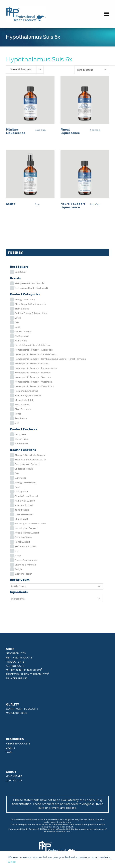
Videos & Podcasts (18, 744)
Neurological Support (26, 528)
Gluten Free (21, 439)
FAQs (9, 752)
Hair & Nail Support (25, 501)
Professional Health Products (28, 674)
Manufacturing (17, 713)
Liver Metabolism (24, 514)
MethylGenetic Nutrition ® (29, 283)
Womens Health (23, 574)
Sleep (18, 556)
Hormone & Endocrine (26, 391)
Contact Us (14, 781)
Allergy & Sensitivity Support (30, 455)
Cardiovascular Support (27, 464)
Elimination (21, 478)
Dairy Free (20, 434)
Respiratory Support (25, 546)
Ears (17, 322)
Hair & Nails (21, 341)
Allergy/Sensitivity (25, 300)
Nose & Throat (22, 405)
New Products (16, 653)
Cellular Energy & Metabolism (31, 313)
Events (11, 748)
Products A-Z (15, 662)
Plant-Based (21, 444)
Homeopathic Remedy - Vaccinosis (33, 382)
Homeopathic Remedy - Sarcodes (33, 377)
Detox (18, 318)
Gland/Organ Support (26, 496)
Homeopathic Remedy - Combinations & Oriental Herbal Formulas (50, 359)
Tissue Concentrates (26, 560)
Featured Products (19, 658)
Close (12, 862)
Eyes (17, 327)
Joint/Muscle (22, 510)
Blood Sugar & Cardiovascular (30, 304)
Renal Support (22, 542)
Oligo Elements (23, 409)
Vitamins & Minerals (25, 565)
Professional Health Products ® (31, 288)
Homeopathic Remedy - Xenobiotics (34, 386)
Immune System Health (28, 395)
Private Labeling (17, 679)
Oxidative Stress (23, 537)
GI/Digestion (22, 492)
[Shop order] (92, 70)
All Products (15, 666)
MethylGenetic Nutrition (24, 670)
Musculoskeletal (24, 400)
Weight (19, 569)
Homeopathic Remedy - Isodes (31, 363)
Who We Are (14, 776)
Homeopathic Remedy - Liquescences (36, 368)
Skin (17, 423)
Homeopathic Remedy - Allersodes (34, 350)
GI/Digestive (22, 336)
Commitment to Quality (22, 709)
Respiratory (21, 418)
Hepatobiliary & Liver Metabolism (33, 345)
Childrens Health (24, 469)
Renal (18, 414)
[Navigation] (107, 14)
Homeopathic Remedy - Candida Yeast (35, 354)
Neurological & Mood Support (30, 524)
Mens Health (22, 519)
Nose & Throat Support (27, 533)
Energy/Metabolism (25, 482)
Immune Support (24, 505)
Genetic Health (23, 332)
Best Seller (20, 272)
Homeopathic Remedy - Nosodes (33, 373)
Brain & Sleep (22, 309)
